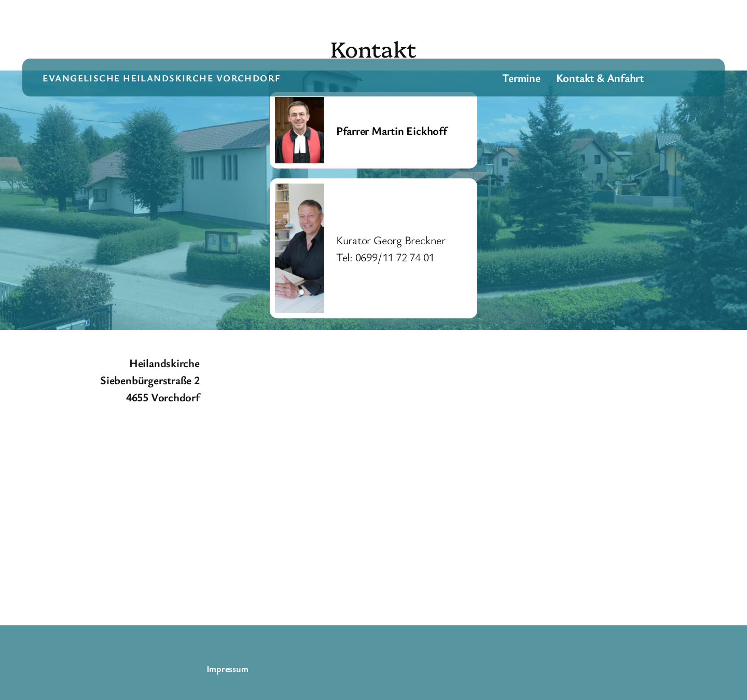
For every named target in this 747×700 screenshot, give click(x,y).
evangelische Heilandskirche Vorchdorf (162, 78)
